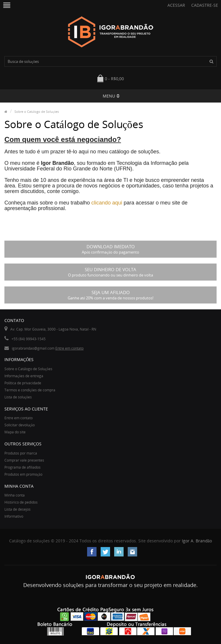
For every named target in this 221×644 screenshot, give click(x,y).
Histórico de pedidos (21, 502)
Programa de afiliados (23, 467)
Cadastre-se (205, 5)
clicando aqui (107, 203)
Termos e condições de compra (30, 390)
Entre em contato (69, 348)
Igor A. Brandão (197, 541)
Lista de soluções (18, 397)
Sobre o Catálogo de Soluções (37, 111)
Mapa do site (15, 432)
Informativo (14, 516)
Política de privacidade (23, 383)
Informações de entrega (24, 376)
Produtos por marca (21, 453)
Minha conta (15, 495)
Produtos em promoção (23, 474)
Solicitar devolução (20, 425)
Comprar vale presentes (24, 460)
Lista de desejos (18, 509)
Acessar (176, 5)
